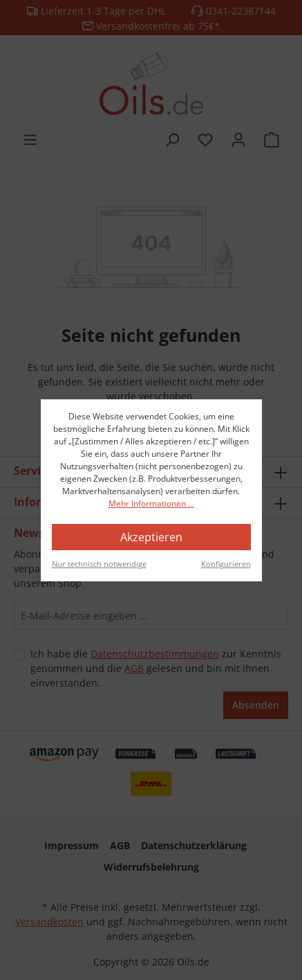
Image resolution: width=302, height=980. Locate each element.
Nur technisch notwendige (99, 564)
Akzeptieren (151, 537)
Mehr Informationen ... (151, 503)
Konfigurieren (226, 564)
